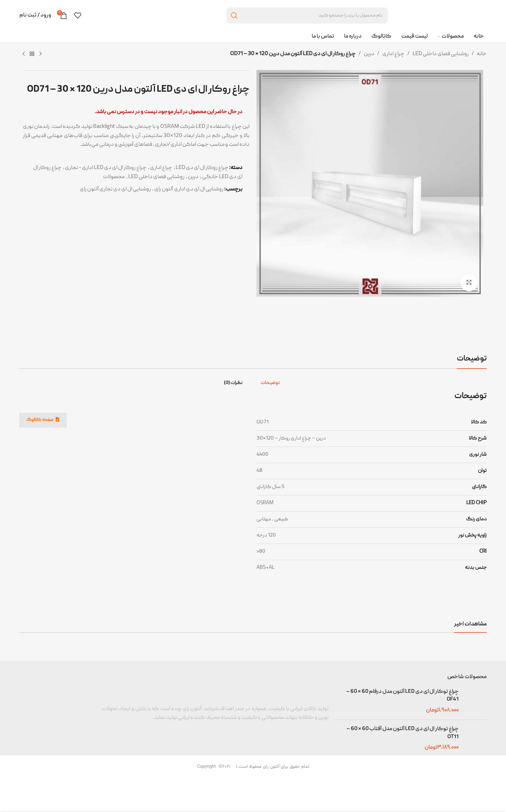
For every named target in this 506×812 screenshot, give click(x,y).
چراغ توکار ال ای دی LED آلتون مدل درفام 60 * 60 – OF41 (402, 696)
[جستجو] (307, 15)
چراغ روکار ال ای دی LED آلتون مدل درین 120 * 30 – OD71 (138, 90)
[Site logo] (441, 16)
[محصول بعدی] (24, 54)
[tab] (272, 383)
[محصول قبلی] (40, 54)
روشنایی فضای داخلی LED (441, 54)
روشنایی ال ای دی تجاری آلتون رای (115, 189)
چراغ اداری (393, 54)
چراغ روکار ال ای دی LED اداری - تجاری (106, 168)
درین (369, 54)
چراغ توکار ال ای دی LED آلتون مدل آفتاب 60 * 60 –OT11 (403, 733)
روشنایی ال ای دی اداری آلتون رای (189, 189)
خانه (482, 54)
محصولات (114, 177)
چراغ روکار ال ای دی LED (202, 168)
